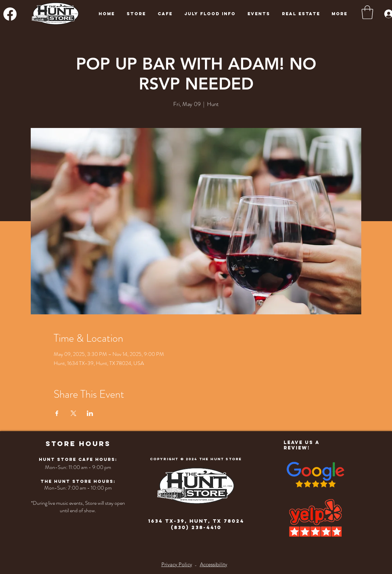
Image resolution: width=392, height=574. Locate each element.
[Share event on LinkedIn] (90, 413)
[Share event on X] (73, 413)
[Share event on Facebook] (57, 413)
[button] (367, 12)
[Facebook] (10, 14)
